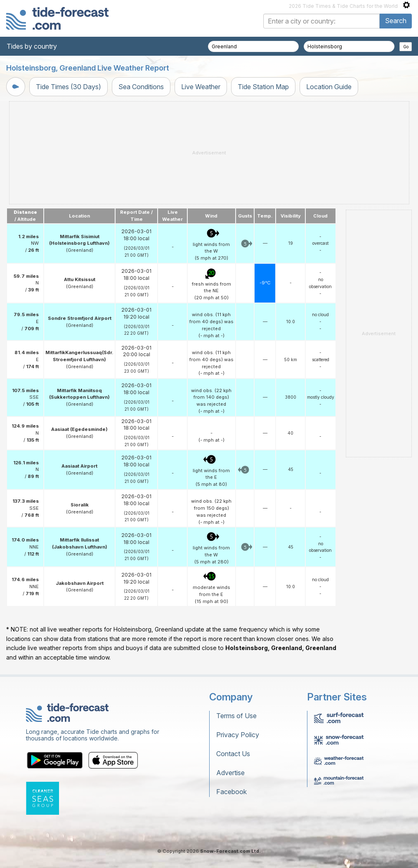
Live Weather (201, 87)
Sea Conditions (141, 87)
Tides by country (32, 46)
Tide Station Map (263, 87)
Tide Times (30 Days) (68, 87)
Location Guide (329, 87)
